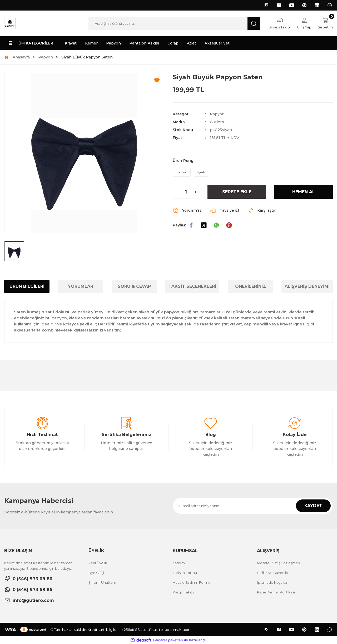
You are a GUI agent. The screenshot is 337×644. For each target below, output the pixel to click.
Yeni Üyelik (98, 563)
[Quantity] (186, 192)
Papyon (217, 114)
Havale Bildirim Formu (192, 582)
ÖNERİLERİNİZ (251, 286)
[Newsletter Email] (253, 506)
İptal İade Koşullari (273, 582)
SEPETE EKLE (237, 192)
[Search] (174, 23)
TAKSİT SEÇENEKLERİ (192, 286)
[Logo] (10, 23)
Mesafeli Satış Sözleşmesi (279, 563)
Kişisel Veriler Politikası (276, 592)
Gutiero (217, 122)
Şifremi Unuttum (102, 582)
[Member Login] (304, 23)
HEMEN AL (304, 192)
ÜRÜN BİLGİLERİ (27, 286)
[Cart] (325, 23)
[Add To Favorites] (157, 80)
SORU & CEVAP (134, 286)
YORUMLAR (81, 286)
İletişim (179, 563)
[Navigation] (30, 43)
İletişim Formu (185, 573)
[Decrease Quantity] (176, 192)
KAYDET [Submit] (313, 506)
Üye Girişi (96, 573)
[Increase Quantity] (196, 192)
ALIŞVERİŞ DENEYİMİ (307, 286)
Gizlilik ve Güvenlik (272, 573)
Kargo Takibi (183, 592)
